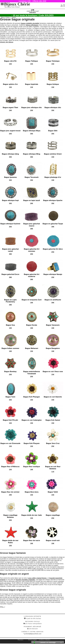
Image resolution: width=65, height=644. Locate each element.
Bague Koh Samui (53, 420)
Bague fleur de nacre (32, 540)
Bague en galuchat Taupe (53, 224)
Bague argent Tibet (10, 107)
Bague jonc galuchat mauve (32, 225)
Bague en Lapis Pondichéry (10, 301)
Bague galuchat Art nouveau (32, 250)
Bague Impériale (32, 84)
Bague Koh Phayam (32, 443)
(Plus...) (2, 607)
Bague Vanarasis (53, 325)
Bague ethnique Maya (32, 131)
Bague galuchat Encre (10, 274)
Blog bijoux (20, 640)
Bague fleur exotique (32, 467)
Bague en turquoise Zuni (32, 300)
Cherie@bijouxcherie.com (33, 634)
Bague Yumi (10, 397)
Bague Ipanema (10, 177)
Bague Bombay (10, 372)
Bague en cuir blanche (53, 397)
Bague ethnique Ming (32, 154)
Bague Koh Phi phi (10, 420)
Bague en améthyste (53, 300)
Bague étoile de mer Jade (32, 515)
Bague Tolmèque (53, 61)
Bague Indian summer (10, 348)
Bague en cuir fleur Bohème (53, 468)
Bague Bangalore (53, 348)
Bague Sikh (53, 131)
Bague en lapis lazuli (32, 200)
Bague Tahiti (53, 492)
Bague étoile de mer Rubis (10, 542)
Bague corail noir (53, 540)
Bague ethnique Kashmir (10, 224)
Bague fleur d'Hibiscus (10, 467)
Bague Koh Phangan (32, 397)
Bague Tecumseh (32, 177)
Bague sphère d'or (10, 84)
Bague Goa (10, 325)
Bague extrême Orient (53, 154)
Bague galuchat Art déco (53, 249)
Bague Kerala (32, 325)
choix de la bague (19, 562)
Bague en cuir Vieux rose (53, 372)
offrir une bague (38, 569)
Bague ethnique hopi (10, 200)
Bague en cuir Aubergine (32, 420)
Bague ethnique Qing (10, 154)
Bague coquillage (53, 515)
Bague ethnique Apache (53, 200)
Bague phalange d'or (53, 177)
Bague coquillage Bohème (10, 516)
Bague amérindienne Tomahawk (32, 373)
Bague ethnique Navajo (53, 274)
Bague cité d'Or (10, 61)
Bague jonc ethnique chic (32, 107)
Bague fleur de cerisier (10, 492)
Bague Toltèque (32, 61)
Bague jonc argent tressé (10, 131)
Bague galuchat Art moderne (32, 275)
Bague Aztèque (53, 84)
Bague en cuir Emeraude (10, 443)
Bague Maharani (32, 348)
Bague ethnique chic (53, 107)
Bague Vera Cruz (53, 443)
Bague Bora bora (32, 492)
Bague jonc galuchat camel (10, 250)
